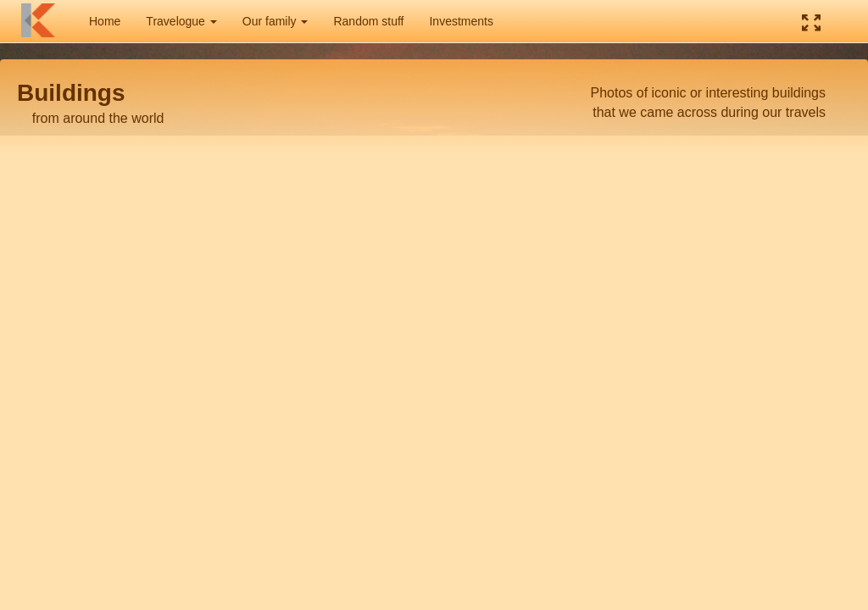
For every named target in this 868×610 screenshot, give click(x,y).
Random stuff (368, 21)
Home (105, 21)
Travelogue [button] (181, 21)
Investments (461, 21)
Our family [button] (275, 21)
